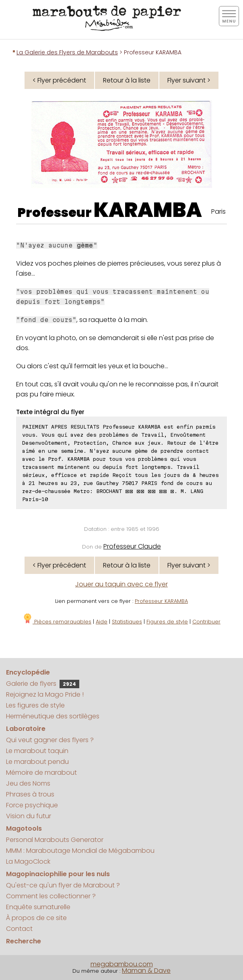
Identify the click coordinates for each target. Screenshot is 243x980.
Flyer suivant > (189, 80)
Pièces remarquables (57, 622)
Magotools (24, 828)
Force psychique (32, 805)
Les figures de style (35, 705)
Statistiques (127, 622)
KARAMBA (148, 210)
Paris (218, 211)
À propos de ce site (36, 918)
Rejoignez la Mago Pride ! (45, 694)
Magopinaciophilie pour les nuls (58, 874)
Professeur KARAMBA (161, 601)
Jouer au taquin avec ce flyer (121, 584)
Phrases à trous (30, 794)
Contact (19, 929)
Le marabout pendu (37, 762)
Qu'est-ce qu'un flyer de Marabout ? (63, 885)
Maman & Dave (146, 971)
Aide (102, 622)
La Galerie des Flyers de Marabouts (67, 52)
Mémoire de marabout (41, 773)
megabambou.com (122, 964)
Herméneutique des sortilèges (53, 716)
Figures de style (167, 622)
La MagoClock (28, 861)
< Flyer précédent (59, 80)
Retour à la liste (127, 80)
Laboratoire (26, 729)
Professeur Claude (132, 546)
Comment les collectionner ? (51, 896)
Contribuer (206, 622)
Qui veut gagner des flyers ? (50, 740)
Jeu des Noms (28, 783)
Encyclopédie (28, 672)
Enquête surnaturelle (38, 907)
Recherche (24, 941)
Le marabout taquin (37, 751)
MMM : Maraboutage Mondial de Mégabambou (80, 851)
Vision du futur (29, 816)
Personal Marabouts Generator (55, 840)
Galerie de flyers (43, 684)
